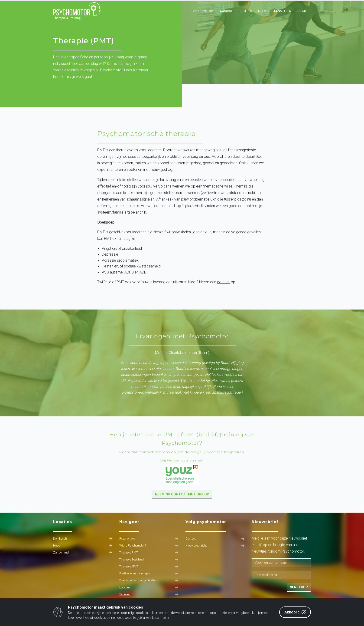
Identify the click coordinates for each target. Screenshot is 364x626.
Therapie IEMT (149, 567)
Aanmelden (283, 11)
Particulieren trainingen (149, 573)
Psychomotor (149, 539)
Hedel (83, 546)
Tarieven (263, 11)
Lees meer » (161, 618)
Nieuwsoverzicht (215, 546)
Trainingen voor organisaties (149, 580)
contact (223, 282)
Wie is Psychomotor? (149, 546)
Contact (302, 11)
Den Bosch (83, 539)
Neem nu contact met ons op (182, 494)
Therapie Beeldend (149, 560)
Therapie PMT (149, 553)
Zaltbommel (83, 553)
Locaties (245, 11)
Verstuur (299, 587)
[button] (204, 11)
